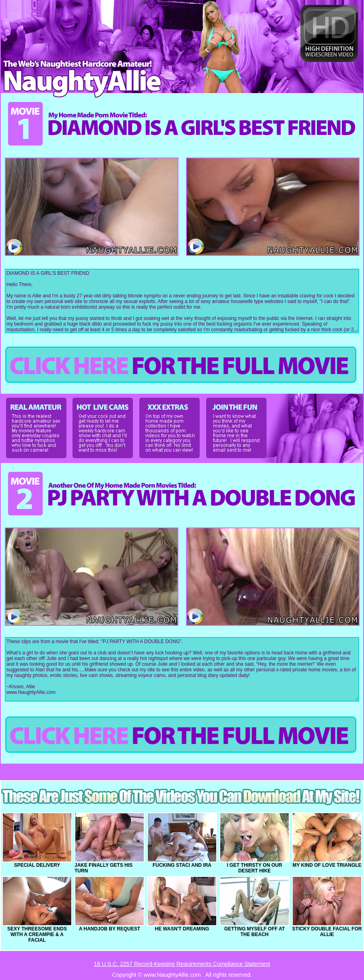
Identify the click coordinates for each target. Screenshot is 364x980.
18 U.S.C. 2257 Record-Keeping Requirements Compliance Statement (182, 964)
